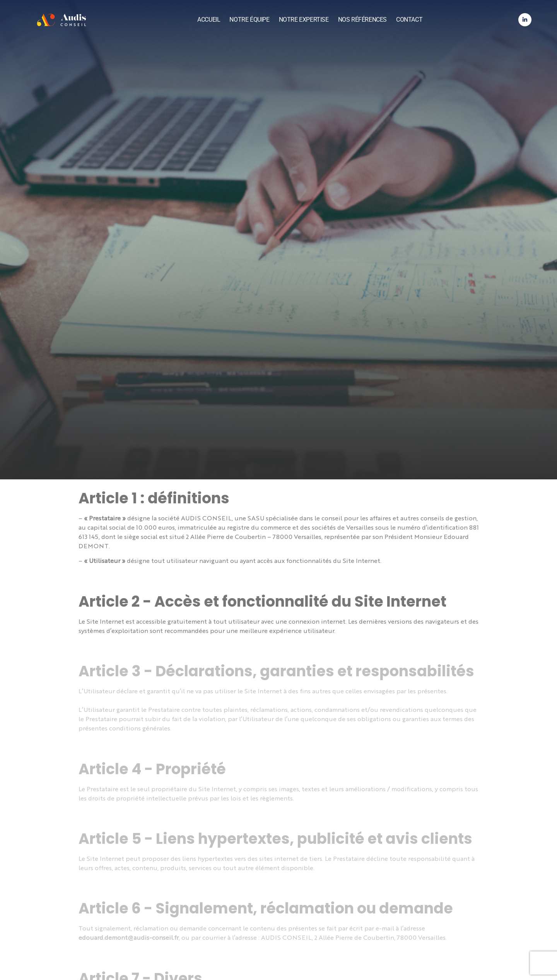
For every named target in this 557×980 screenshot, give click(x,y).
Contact (409, 20)
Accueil (209, 20)
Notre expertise (304, 20)
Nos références (362, 20)
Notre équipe (249, 20)
